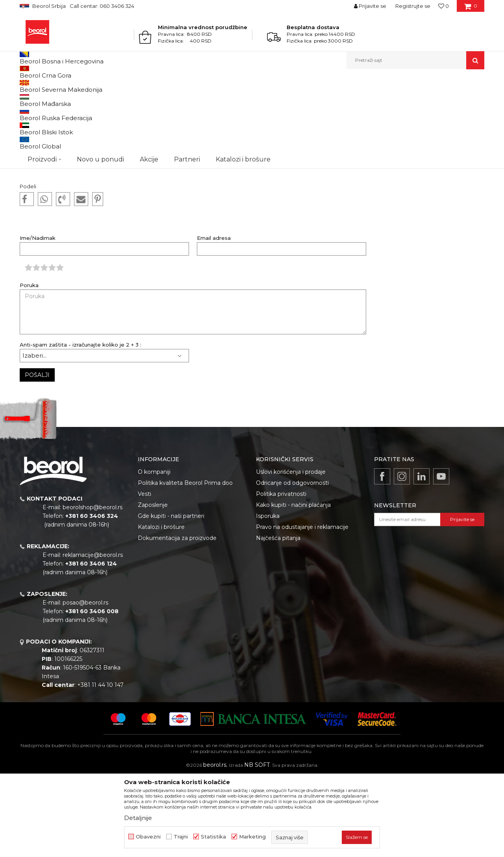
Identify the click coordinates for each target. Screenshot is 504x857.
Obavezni (148, 837)
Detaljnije (138, 818)
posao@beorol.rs (85, 684)
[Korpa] (471, 9)
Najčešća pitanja (278, 619)
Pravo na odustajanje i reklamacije (302, 608)
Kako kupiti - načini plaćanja (293, 586)
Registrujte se (413, 6)
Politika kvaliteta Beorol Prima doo (185, 564)
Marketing (252, 837)
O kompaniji (154, 553)
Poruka (29, 366)
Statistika (213, 837)
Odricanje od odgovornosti (292, 564)
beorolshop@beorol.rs (93, 588)
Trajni (181, 837)
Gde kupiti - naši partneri (171, 597)
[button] (415, 60)
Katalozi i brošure (161, 608)
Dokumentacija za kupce (76, 86)
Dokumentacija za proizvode (177, 619)
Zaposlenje (153, 586)
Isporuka (268, 597)
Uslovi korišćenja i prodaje (291, 553)
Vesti (145, 575)
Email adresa (214, 319)
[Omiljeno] (444, 6)
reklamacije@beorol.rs (93, 636)
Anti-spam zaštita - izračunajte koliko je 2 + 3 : (81, 426)
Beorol (35, 86)
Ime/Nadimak (38, 319)
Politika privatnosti (281, 575)
